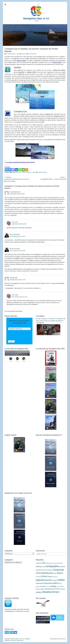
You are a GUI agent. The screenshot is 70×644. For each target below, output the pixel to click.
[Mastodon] (13, 170)
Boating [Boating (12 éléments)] (39, 566)
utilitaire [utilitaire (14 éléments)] (39, 592)
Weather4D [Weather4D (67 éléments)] (49, 592)
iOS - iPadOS (22, 172)
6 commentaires (32, 54)
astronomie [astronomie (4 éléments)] (49, 563)
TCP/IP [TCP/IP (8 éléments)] (57, 589)
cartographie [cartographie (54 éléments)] (52, 566)
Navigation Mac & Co (36, 18)
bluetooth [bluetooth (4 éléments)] (60, 563)
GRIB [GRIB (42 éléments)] (43, 573)
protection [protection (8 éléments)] (43, 586)
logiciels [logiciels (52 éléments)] (40, 580)
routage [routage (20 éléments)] (53, 586)
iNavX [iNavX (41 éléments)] (60, 573)
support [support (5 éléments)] (42, 589)
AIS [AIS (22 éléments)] (44, 563)
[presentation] (21, 335)
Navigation (29, 172)
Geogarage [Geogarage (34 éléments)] (59, 570)
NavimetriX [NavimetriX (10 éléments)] (40, 583)
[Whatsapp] (20, 170)
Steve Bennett (14, 234)
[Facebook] (6, 170)
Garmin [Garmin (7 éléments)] (50, 570)
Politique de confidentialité (17, 640)
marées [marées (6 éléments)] (55, 580)
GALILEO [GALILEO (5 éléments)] (45, 570)
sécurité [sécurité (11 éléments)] (48, 589)
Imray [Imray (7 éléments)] (55, 573)
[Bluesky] (10, 170)
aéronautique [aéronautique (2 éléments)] (55, 563)
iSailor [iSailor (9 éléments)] (50, 577)
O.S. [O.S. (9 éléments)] (60, 583)
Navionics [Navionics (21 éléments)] (48, 583)
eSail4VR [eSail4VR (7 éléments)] (39, 570)
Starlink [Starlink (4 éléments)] (38, 589)
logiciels (40, 172)
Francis (24, 54)
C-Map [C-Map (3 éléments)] (44, 567)
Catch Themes (62, 639)
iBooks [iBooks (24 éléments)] (50, 573)
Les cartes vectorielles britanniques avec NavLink (21, 162)
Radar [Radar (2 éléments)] (48, 587)
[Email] (23, 170)
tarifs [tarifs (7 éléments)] (53, 589)
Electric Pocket (21, 60)
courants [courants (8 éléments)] (62, 567)
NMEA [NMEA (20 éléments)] (56, 583)
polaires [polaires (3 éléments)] (38, 587)
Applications (15, 172)
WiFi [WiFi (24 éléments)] (57, 592)
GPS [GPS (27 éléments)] (38, 573)
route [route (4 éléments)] (58, 587)
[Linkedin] (16, 170)
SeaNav (28, 258)
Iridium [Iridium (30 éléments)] (44, 576)
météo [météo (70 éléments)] (61, 580)
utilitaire (45, 172)
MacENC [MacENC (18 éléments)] (49, 580)
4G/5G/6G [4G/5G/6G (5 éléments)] (39, 563)
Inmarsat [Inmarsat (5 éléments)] (38, 577)
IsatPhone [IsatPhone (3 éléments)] (55, 577)
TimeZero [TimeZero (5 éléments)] (62, 589)
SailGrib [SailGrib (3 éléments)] (62, 587)
